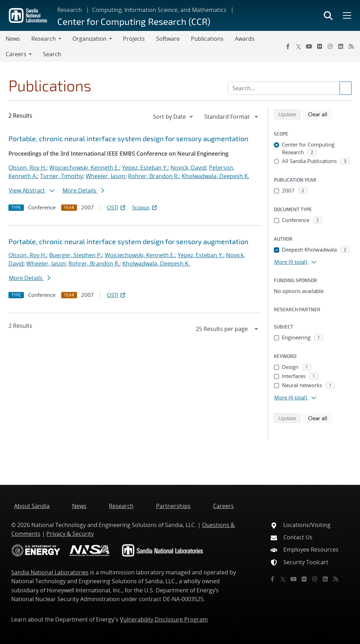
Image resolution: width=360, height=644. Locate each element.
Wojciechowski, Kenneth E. (84, 168)
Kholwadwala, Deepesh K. (216, 176)
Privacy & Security (70, 534)
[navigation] (174, 117)
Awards (245, 39)
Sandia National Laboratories (50, 572)
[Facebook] (288, 46)
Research (70, 10)
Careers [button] (16, 54)
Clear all (320, 114)
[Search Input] (290, 88)
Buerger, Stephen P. (76, 255)
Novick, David (188, 168)
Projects (134, 39)
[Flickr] (320, 46)
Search (52, 54)
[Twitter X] (298, 46)
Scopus (145, 207)
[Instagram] (330, 46)
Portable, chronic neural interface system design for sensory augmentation (128, 138)
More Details (83, 190)
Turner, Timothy (62, 176)
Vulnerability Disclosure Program (164, 619)
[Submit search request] (346, 88)
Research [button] (44, 39)
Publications (207, 39)
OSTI (117, 207)
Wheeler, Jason (105, 176)
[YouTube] (309, 46)
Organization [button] (89, 39)
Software (168, 39)
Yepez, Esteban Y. (145, 168)
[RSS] (351, 46)
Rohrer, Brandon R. (153, 176)
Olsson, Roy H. (27, 168)
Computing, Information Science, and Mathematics (159, 10)
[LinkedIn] (341, 46)
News (13, 39)
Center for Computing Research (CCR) (134, 21)
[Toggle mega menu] (346, 15)
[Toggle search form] (328, 15)
